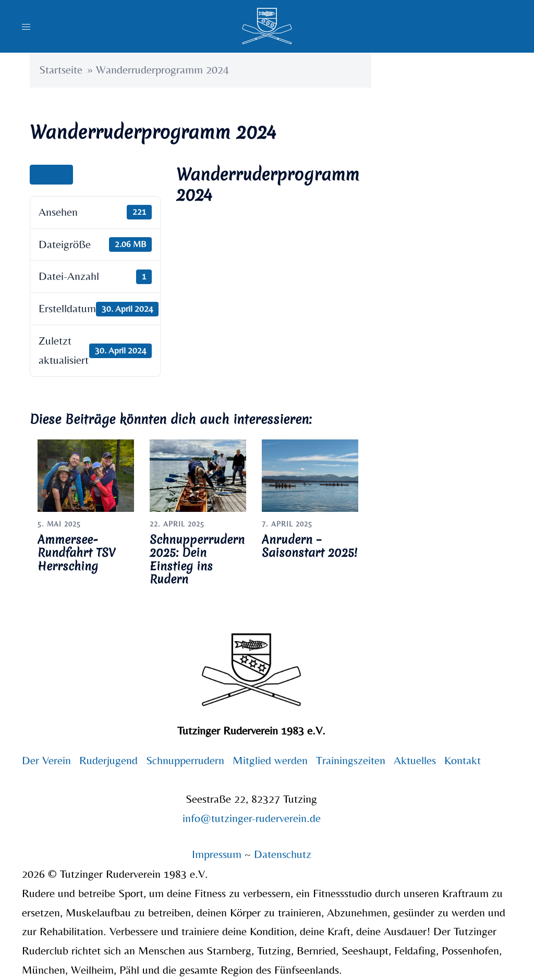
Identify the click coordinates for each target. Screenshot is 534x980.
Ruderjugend (108, 760)
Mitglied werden (270, 760)
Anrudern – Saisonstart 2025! (310, 546)
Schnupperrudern (185, 760)
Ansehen (51, 175)
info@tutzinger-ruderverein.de (252, 818)
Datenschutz (283, 854)
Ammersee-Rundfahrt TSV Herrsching (77, 553)
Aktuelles (415, 760)
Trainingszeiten (351, 760)
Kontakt (463, 760)
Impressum (218, 854)
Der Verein (46, 760)
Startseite (61, 70)
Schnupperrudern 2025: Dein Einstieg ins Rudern (197, 559)
